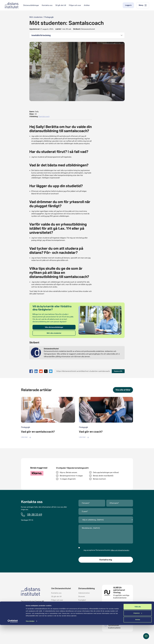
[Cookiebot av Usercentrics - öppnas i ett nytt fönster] (13, 640)
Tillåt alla (138, 626)
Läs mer (26, 437)
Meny (143, 5)
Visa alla (123, 390)
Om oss (54, 614)
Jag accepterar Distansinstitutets (106, 550)
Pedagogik (26, 427)
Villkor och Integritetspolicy (120, 550)
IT (79, 607)
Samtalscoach (44, 116)
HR (80, 604)
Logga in (128, 6)
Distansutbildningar (31, 5)
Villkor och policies (58, 607)
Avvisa (138, 639)
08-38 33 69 (32, 515)
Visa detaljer (30, 640)
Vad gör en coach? (92, 432)
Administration (84, 593)
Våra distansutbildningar (54, 327)
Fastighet (82, 600)
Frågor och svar (75, 5)
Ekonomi (82, 597)
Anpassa (138, 632)
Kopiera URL (118, 371)
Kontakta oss (47, 5)
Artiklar (87, 5)
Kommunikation (85, 611)
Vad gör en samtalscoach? (39, 432)
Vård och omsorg (85, 618)
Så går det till (61, 5)
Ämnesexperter (57, 604)
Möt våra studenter (54, 333)
